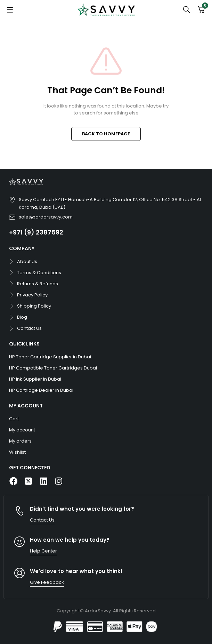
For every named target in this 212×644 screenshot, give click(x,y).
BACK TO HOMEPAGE (106, 134)
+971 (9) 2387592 (36, 232)
